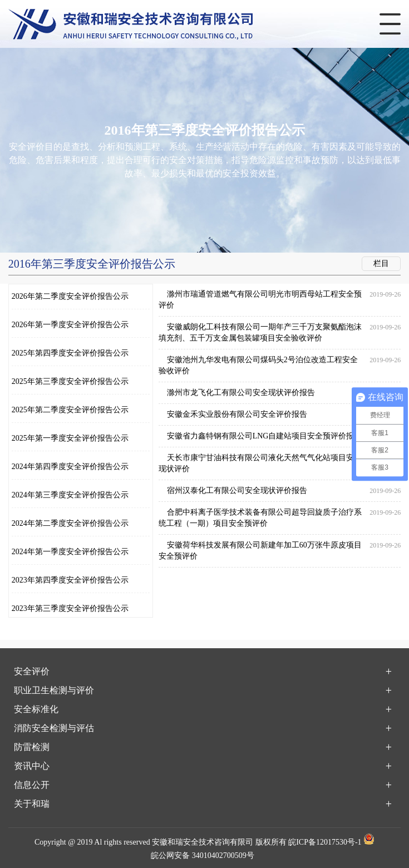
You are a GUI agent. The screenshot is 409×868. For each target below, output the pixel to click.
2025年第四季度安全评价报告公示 (70, 353)
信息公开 (32, 785)
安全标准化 (36, 709)
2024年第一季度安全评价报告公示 (70, 552)
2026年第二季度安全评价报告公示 (70, 296)
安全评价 (32, 671)
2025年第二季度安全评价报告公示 (70, 410)
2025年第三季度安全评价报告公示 (70, 381)
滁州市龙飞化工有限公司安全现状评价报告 (241, 393)
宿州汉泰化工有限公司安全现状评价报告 (237, 490)
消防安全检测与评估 (54, 728)
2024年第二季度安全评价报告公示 (70, 523)
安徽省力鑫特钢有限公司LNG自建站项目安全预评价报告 (265, 436)
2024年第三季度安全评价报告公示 (70, 495)
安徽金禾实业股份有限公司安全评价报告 (237, 414)
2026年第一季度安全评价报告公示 (70, 325)
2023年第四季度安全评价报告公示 (70, 580)
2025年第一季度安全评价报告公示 (70, 438)
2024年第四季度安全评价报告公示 (70, 467)
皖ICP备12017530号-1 (325, 842)
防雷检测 (32, 747)
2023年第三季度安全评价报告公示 (70, 608)
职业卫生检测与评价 (54, 690)
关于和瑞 (32, 804)
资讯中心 (32, 766)
